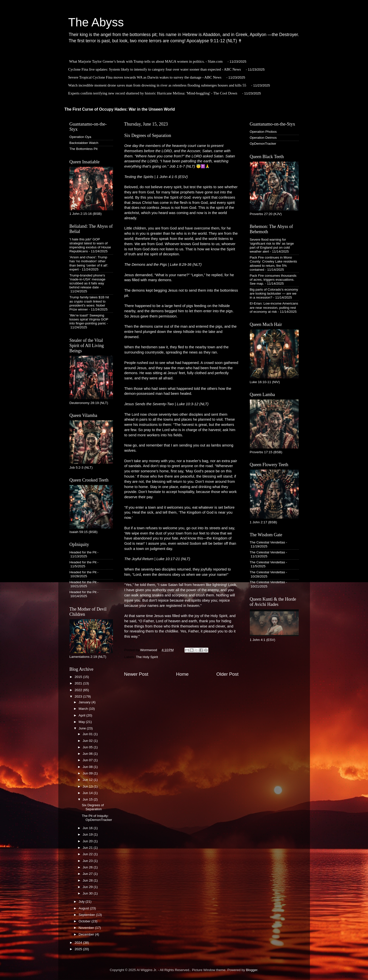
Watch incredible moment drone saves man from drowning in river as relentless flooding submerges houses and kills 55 (157, 85)
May (82, 722)
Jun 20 (88, 841)
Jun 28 (88, 880)
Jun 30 (88, 893)
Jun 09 (88, 773)
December (87, 934)
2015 (79, 677)
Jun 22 (88, 854)
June (83, 728)
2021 (79, 683)
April (83, 715)
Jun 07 (88, 760)
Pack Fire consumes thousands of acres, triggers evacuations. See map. (273, 280)
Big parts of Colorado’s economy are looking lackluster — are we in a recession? (274, 293)
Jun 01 (88, 734)
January (85, 702)
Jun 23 (88, 861)
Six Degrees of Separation (93, 807)
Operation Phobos (263, 132)
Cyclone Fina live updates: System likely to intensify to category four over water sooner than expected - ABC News (155, 69)
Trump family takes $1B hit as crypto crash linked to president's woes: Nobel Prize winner (89, 303)
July (82, 902)
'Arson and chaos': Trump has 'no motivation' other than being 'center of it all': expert (89, 263)
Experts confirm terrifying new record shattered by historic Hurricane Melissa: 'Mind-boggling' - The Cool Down (153, 93)
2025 (79, 949)
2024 (79, 943)
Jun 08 (88, 767)
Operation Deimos (263, 138)
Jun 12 (88, 780)
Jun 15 (88, 799)
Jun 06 (88, 754)
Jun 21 (88, 848)
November (87, 928)
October (85, 921)
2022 (79, 690)
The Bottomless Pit (84, 149)
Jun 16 (88, 828)
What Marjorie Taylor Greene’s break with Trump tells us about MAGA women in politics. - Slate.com (146, 61)
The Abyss (96, 22)
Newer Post (136, 674)
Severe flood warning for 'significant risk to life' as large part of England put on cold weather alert (272, 246)
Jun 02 (88, 741)
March (84, 709)
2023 (79, 696)
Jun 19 (88, 834)
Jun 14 (88, 793)
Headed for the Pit (83, 552)
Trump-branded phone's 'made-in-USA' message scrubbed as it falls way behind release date (88, 281)
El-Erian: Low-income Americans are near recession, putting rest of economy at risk (274, 307)
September (87, 915)
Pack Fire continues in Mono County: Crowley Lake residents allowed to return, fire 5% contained (274, 264)
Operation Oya (80, 137)
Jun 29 (88, 887)
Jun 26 (88, 867)
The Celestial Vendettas (268, 542)
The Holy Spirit (147, 657)
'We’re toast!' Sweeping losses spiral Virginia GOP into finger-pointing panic (89, 319)
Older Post (227, 674)
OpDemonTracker (263, 144)
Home (182, 674)
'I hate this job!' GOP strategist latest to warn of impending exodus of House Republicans (90, 245)
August (84, 908)
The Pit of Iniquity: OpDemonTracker (97, 818)
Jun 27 (88, 874)
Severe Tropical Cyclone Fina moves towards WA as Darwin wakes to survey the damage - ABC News (145, 77)
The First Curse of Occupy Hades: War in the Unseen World (120, 109)
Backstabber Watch (84, 143)
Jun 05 (88, 747)
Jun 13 (88, 786)
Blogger (252, 970)
